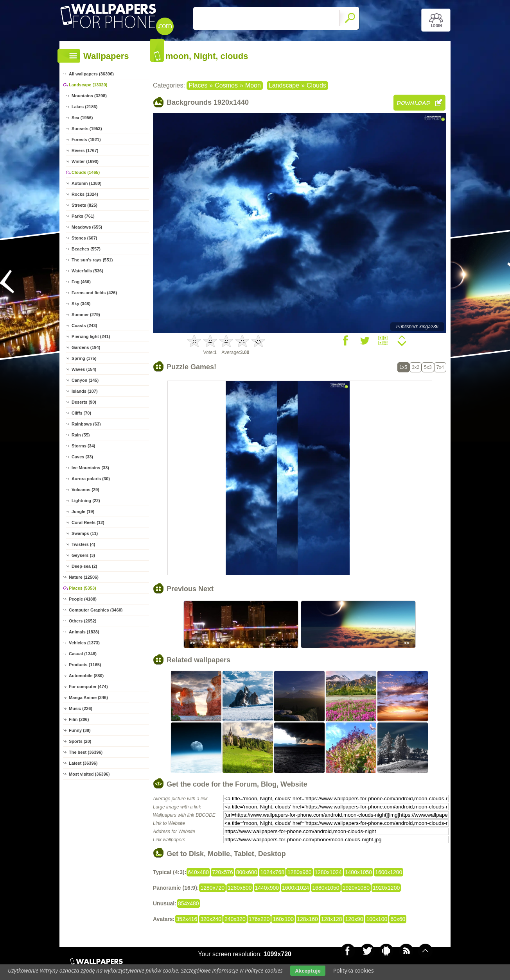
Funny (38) (80, 730)
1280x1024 (328, 872)
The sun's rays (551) (92, 260)
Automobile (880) (86, 676)
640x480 (198, 872)
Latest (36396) (83, 763)
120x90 (354, 919)
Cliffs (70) (81, 413)
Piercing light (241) (91, 336)
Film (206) (79, 719)
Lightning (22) (86, 501)
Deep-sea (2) (84, 566)
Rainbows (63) (86, 424)
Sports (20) (80, 741)
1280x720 (212, 888)
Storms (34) (84, 446)
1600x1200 (389, 872)
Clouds (316, 85)
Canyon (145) (85, 380)
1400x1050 (358, 872)
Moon (253, 85)
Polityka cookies (354, 970)
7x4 (440, 367)
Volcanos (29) (85, 490)
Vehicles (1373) (84, 643)
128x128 (332, 919)
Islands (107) (85, 391)
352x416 (187, 919)
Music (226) (81, 708)
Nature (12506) (84, 577)
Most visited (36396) (89, 774)
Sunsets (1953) (87, 129)
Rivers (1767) (85, 150)
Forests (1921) (86, 139)
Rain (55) (81, 435)
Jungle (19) (83, 511)
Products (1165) (85, 665)
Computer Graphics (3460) (96, 610)
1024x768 (272, 872)
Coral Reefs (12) (88, 522)
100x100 (377, 919)
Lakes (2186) (84, 107)
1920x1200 (386, 888)
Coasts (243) (84, 325)
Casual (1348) (83, 654)
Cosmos (226, 85)
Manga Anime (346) (88, 697)
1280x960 (300, 872)
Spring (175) (84, 358)
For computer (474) (88, 687)
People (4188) (83, 599)
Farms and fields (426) (94, 293)
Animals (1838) (84, 632)
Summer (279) (86, 315)
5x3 (428, 367)
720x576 (223, 872)
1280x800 (240, 888)
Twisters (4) (83, 544)
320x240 (211, 919)
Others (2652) (83, 621)
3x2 (416, 367)
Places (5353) (83, 588)
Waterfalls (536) (87, 271)
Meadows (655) (87, 227)
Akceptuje (308, 971)
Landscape (284, 85)
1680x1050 (326, 888)
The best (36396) (86, 752)
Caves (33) (82, 457)
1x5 (403, 367)
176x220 (259, 919)
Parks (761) (83, 216)
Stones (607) (84, 238)
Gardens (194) (86, 347)
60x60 (398, 919)
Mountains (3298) (89, 96)
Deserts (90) (84, 402)
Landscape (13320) (88, 85)
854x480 (189, 903)
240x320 (235, 919)
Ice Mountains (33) (90, 468)
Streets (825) (84, 205)
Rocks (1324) (85, 194)
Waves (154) (84, 369)
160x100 (283, 919)
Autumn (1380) (86, 183)
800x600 (247, 872)
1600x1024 (295, 888)
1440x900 (267, 888)
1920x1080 (356, 888)
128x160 (307, 919)
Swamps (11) (85, 533)
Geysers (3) (83, 555)
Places (198, 85)
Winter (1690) (85, 161)
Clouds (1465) (86, 172)
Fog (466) (81, 282)
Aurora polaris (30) (91, 479)
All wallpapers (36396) (91, 74)
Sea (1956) (82, 118)
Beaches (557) (86, 249)
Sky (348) (81, 304)
